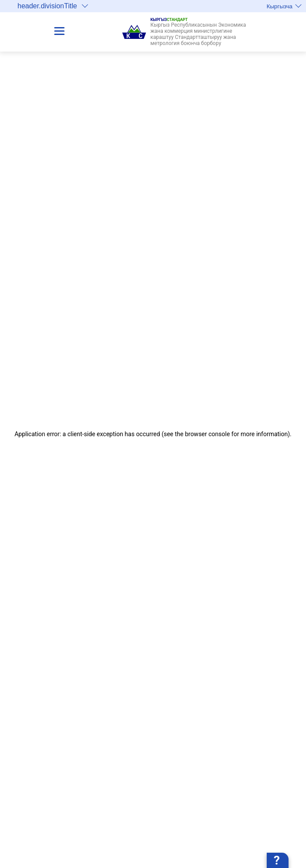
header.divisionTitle (53, 5)
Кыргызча (284, 6)
